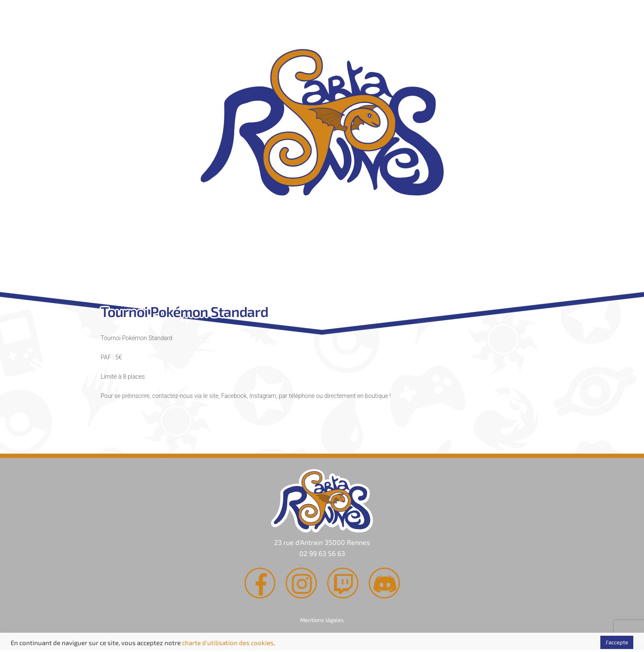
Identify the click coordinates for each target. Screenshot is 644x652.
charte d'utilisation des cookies (228, 643)
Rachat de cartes (196, 265)
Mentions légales (322, 621)
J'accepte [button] (617, 642)
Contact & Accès (441, 265)
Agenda (318, 265)
